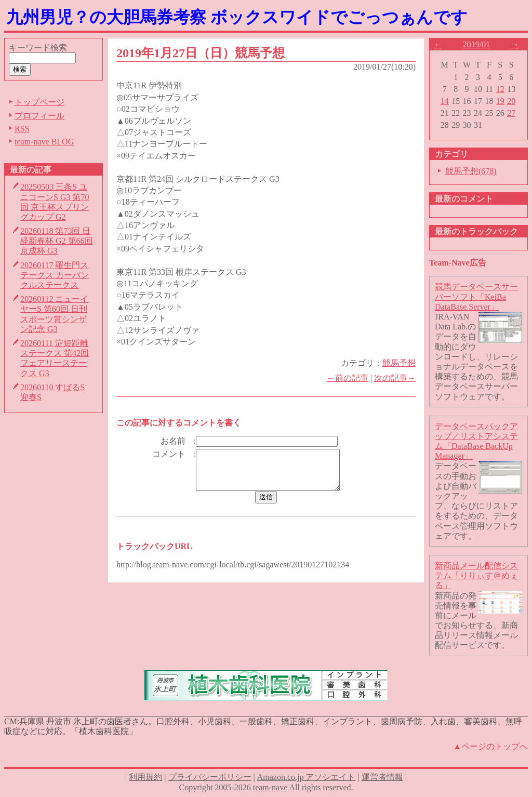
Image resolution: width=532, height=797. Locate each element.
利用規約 (145, 777)
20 (511, 101)
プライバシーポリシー (210, 777)
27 (511, 113)
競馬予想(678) (471, 171)
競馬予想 (399, 363)
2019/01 (476, 44)
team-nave (270, 787)
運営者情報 (382, 777)
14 (445, 101)
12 (500, 89)
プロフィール (39, 116)
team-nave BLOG (44, 142)
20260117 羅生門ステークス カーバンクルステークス (55, 275)
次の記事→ (395, 378)
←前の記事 (348, 378)
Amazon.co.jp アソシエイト (307, 777)
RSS (22, 129)
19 (500, 101)
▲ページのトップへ (490, 746)
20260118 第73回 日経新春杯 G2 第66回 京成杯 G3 (57, 241)
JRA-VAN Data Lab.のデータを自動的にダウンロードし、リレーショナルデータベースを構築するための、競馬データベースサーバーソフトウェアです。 (476, 357)
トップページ (39, 102)
